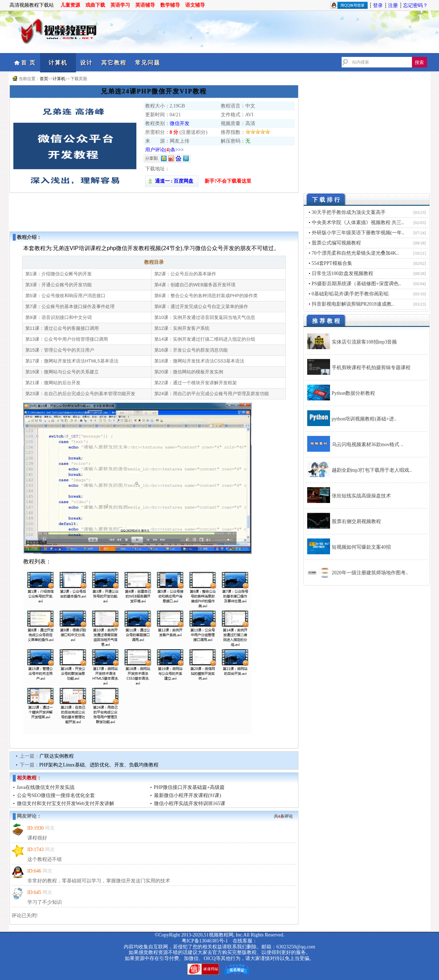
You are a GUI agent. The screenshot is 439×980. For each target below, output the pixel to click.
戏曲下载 (95, 5)
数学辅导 (170, 5)
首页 (44, 79)
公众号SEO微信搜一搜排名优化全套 (56, 795)
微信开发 (180, 123)
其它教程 (114, 63)
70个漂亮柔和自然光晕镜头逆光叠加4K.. (355, 253)
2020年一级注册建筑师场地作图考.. (370, 573)
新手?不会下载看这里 (228, 181)
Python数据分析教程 (354, 393)
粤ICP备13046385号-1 (205, 941)
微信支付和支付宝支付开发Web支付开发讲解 (66, 803)
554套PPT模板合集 (332, 263)
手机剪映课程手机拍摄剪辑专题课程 (371, 368)
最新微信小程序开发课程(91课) (188, 795)
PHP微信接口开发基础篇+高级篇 (189, 787)
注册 (393, 5)
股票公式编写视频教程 (336, 243)
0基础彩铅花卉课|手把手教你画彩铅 (350, 294)
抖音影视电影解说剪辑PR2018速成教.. (353, 304)
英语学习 (120, 5)
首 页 (28, 63)
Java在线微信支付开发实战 (46, 787)
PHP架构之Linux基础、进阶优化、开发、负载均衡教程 (99, 765)
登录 (378, 5)
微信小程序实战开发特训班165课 (190, 803)
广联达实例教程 (57, 756)
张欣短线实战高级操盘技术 (361, 496)
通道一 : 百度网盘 (172, 181)
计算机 (58, 63)
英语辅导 (145, 5)
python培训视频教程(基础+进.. (364, 419)
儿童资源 (70, 5)
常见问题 (148, 63)
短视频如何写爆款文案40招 (361, 547)
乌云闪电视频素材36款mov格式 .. (367, 445)
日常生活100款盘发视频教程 (343, 273)
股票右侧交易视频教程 (356, 521)
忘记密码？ (415, 5)
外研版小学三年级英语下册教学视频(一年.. (358, 233)
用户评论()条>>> (164, 150)
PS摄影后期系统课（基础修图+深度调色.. (356, 284)
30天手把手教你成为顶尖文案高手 (349, 212)
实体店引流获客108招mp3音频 (364, 342)
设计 (86, 63)
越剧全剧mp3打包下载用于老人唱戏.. (372, 470)
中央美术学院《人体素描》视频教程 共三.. (358, 223)
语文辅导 (195, 5)
